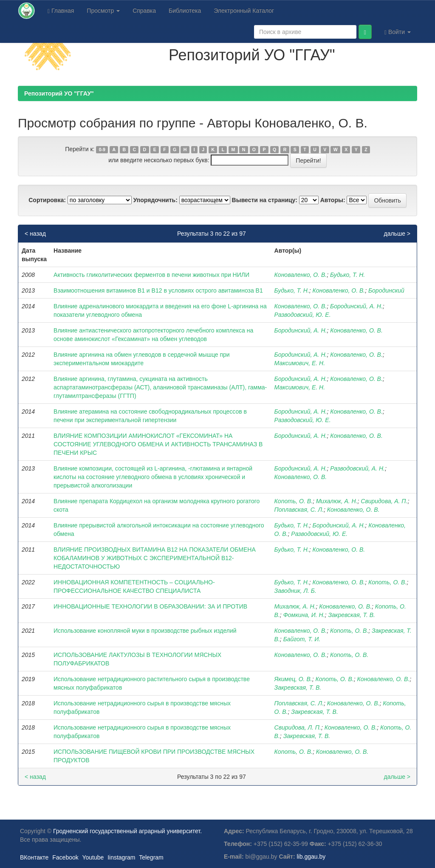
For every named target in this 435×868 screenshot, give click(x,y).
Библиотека (185, 11)
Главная (61, 11)
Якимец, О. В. (293, 679)
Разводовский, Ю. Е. (303, 315)
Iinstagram (121, 857)
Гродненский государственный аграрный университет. (127, 831)
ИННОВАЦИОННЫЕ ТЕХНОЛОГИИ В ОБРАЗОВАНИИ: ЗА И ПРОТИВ (150, 606)
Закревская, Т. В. (352, 615)
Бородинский (386, 290)
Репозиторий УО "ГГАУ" (59, 93)
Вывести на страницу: (265, 200)
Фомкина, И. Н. (304, 615)
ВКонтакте (34, 857)
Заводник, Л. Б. (295, 591)
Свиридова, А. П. (384, 501)
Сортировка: (47, 200)
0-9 (102, 149)
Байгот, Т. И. (302, 639)
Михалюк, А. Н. (337, 501)
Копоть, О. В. (294, 501)
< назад (35, 234)
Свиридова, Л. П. (298, 727)
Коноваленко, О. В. (301, 275)
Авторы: (333, 200)
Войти (398, 32)
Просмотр (103, 11)
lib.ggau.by (311, 857)
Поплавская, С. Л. (299, 510)
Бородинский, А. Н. (356, 306)
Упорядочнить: (155, 200)
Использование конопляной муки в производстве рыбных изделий (145, 631)
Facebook (65, 857)
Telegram (151, 857)
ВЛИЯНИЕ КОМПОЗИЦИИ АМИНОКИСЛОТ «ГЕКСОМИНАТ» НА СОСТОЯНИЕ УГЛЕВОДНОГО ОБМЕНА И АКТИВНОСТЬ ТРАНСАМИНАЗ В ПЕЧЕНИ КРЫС (158, 444)
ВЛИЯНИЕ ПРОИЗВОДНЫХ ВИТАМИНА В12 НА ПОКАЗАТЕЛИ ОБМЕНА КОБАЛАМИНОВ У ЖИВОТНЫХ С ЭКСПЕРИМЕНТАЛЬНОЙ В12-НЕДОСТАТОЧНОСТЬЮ (155, 558)
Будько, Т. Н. (347, 275)
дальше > (397, 234)
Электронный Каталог (244, 11)
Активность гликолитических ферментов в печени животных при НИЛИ (151, 275)
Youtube (93, 857)
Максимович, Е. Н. (300, 363)
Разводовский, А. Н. (357, 468)
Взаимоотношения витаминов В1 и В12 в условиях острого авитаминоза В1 (158, 290)
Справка (144, 11)
